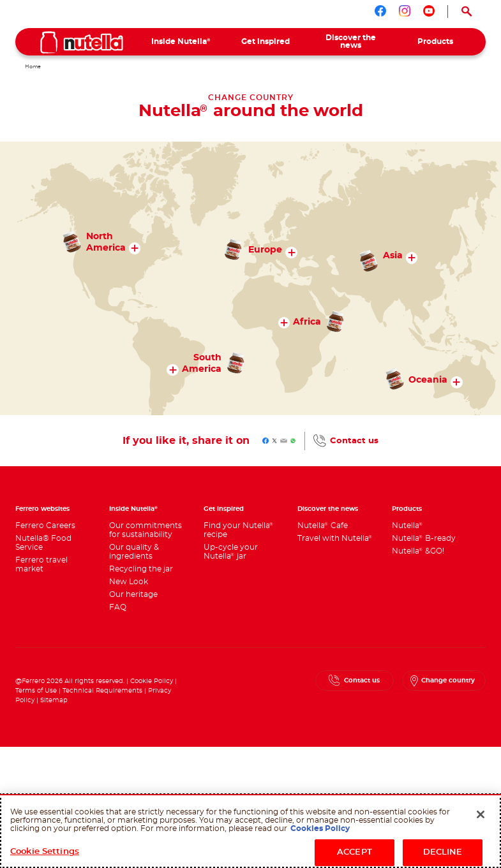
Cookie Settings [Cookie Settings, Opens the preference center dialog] (45, 852)
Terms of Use (36, 691)
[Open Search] (467, 11)
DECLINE (443, 852)
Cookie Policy (152, 681)
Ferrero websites (42, 509)
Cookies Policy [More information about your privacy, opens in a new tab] (320, 828)
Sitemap (54, 700)
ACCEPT (355, 852)
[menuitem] (181, 42)
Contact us (354, 441)
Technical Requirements (103, 691)
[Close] (481, 814)
